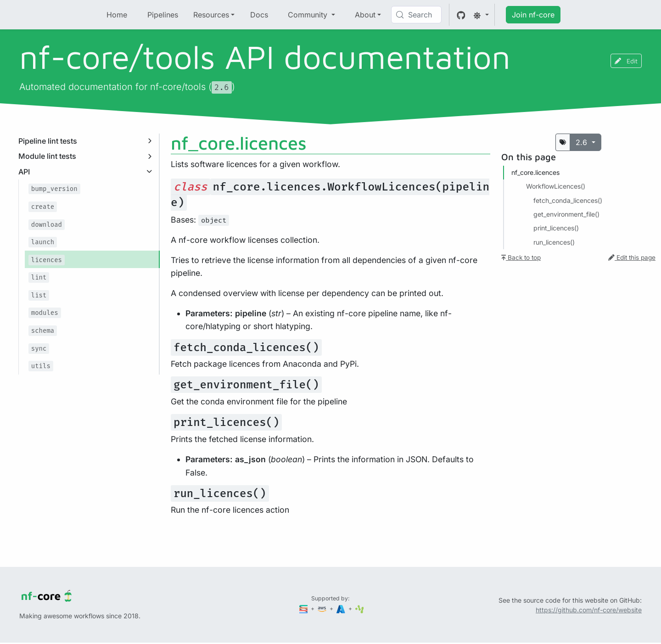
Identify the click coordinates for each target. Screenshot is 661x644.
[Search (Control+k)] (416, 15)
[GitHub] (461, 15)
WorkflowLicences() (556, 186)
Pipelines (163, 15)
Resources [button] (211, 15)
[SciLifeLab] (360, 608)
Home (117, 15)
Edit (626, 61)
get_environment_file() (566, 214)
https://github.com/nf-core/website (589, 610)
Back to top (521, 258)
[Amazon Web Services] (323, 608)
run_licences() (554, 242)
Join (533, 15)
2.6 (583, 142)
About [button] (365, 15)
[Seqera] (304, 608)
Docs (259, 15)
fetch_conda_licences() (568, 200)
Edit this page (632, 258)
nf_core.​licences (535, 172)
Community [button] (309, 15)
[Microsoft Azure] (342, 608)
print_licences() (556, 228)
